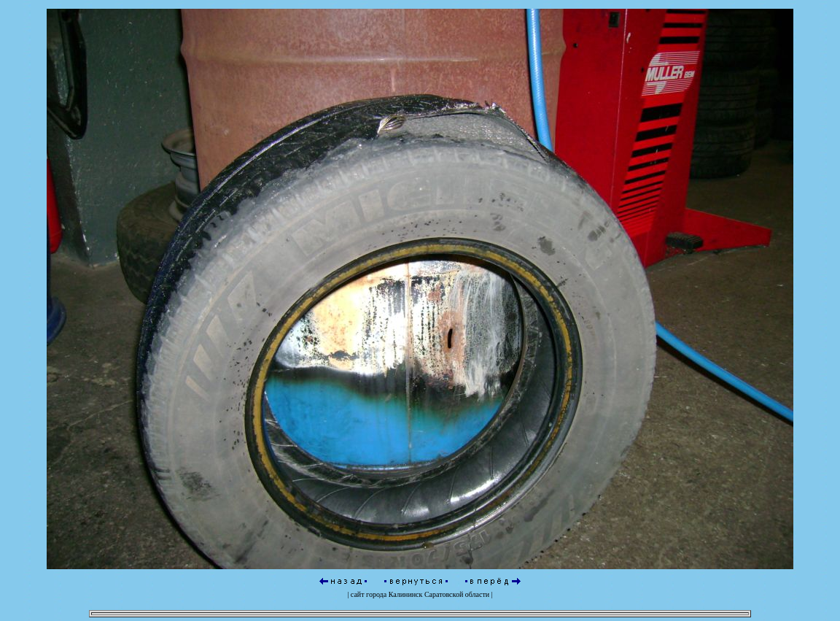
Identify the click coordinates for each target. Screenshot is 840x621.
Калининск (406, 592)
